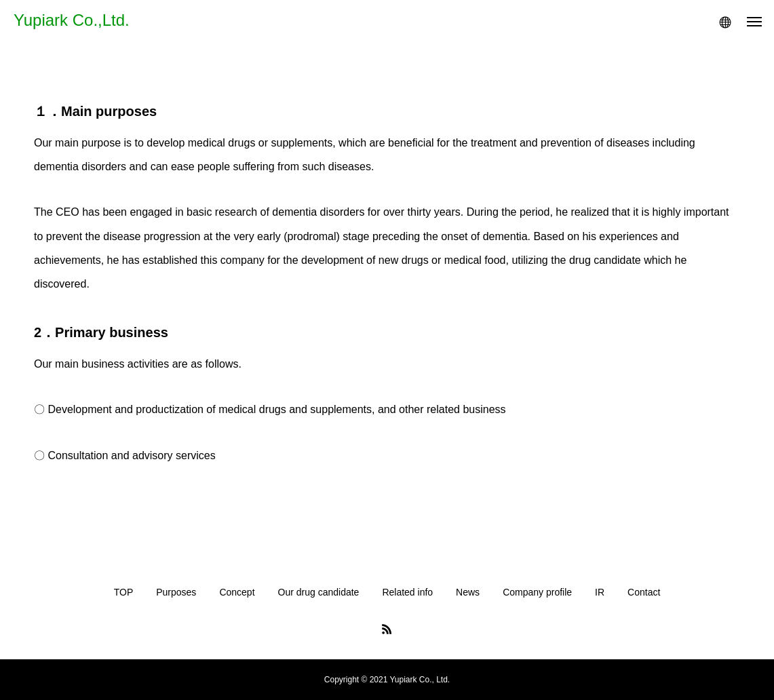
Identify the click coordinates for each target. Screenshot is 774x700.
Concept (237, 592)
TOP (124, 592)
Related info (407, 592)
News (468, 592)
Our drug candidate (319, 592)
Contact (644, 592)
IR (600, 592)
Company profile (537, 592)
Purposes (176, 592)
